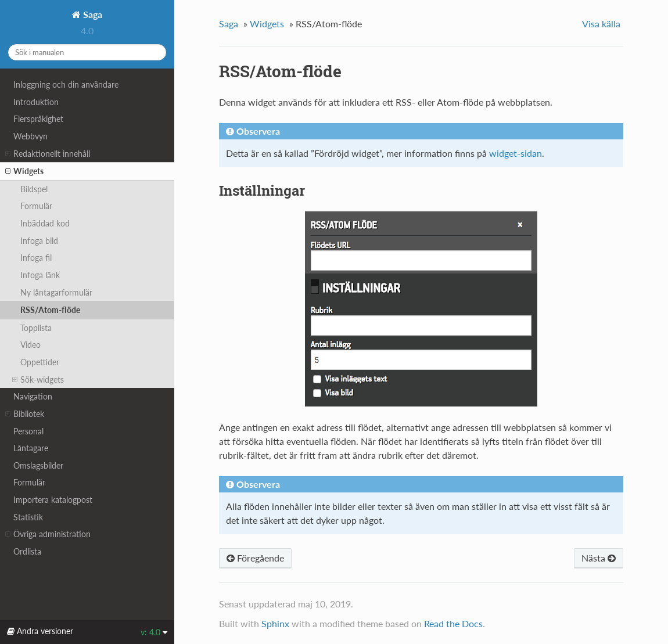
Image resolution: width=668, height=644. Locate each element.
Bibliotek (25, 414)
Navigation (33, 396)
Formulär (36, 206)
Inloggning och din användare (66, 84)
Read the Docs (453, 623)
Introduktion (36, 102)
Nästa (599, 558)
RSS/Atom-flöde (50, 310)
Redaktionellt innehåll (48, 154)
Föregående (255, 558)
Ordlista (27, 551)
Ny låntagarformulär (56, 292)
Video (30, 345)
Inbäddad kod (45, 223)
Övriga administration (48, 534)
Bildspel (34, 189)
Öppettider (40, 362)
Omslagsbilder (38, 465)
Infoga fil (36, 258)
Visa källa (601, 24)
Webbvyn (30, 136)
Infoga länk (40, 275)
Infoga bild (39, 241)
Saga (91, 14)
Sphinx (275, 623)
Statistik (28, 517)
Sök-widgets (38, 380)
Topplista (36, 328)
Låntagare (31, 448)
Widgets (24, 171)
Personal (28, 431)
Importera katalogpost (53, 500)
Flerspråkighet (38, 119)
